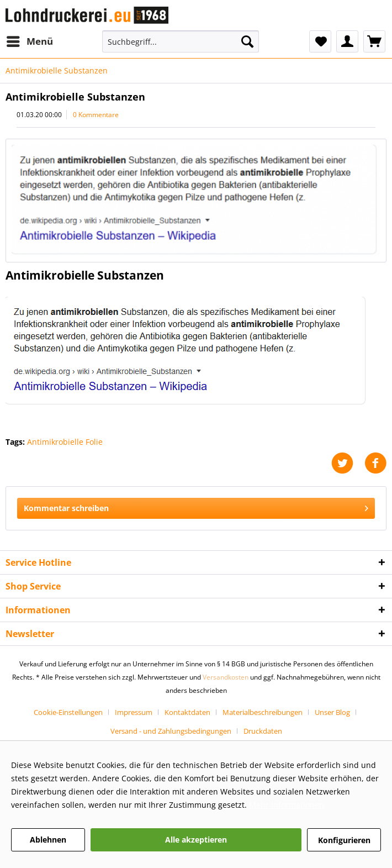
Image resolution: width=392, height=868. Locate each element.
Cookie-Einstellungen (68, 712)
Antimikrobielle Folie (65, 442)
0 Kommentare (96, 115)
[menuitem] (29, 41)
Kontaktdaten (187, 712)
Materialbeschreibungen (263, 712)
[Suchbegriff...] (181, 41)
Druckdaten (263, 731)
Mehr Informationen (287, 805)
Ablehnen (48, 840)
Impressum (134, 712)
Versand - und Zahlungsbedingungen (171, 731)
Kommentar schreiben (196, 506)
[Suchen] (247, 41)
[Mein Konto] (347, 41)
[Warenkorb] (374, 41)
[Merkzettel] (320, 41)
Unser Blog (332, 712)
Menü (30, 40)
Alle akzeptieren (196, 840)
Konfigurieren (344, 840)
